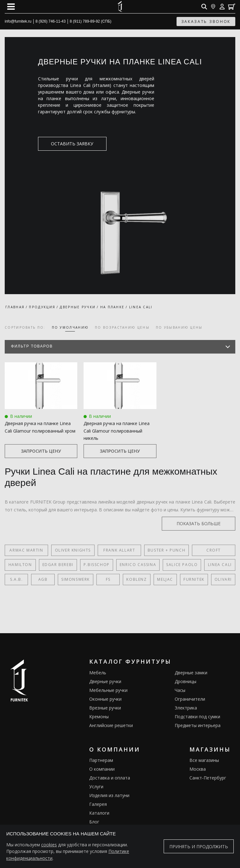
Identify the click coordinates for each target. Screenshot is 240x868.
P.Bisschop (97, 565)
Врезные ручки (105, 708)
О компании (102, 769)
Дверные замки (191, 673)
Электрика (186, 708)
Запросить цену (41, 451)
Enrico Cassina (138, 565)
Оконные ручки (105, 699)
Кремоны (99, 717)
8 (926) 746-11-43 (51, 21)
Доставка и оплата (110, 778)
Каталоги (99, 813)
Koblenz (136, 579)
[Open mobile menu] (11, 7)
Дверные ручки (105, 681)
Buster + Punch (166, 550)
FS (108, 579)
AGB (43, 579)
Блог (94, 822)
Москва (198, 769)
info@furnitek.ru (18, 21)
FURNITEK (194, 579)
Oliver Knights (73, 550)
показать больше (205, 523)
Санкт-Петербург (208, 778)
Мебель (98, 673)
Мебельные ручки (108, 690)
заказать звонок (206, 22)
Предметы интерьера (198, 725)
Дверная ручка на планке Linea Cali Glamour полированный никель (117, 431)
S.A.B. (16, 579)
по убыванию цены (179, 327)
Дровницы (185, 681)
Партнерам (101, 760)
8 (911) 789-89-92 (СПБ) (91, 21)
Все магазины (204, 760)
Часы (180, 690)
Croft (214, 550)
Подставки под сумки (197, 717)
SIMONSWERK (76, 579)
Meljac (165, 579)
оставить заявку (68, 144)
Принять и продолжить (199, 846)
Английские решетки (111, 725)
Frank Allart (119, 550)
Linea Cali (220, 565)
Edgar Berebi (58, 565)
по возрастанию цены (122, 327)
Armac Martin (26, 550)
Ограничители (190, 699)
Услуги (96, 787)
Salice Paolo (182, 565)
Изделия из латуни (109, 795)
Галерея (98, 804)
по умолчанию (70, 327)
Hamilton (20, 565)
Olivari (223, 579)
